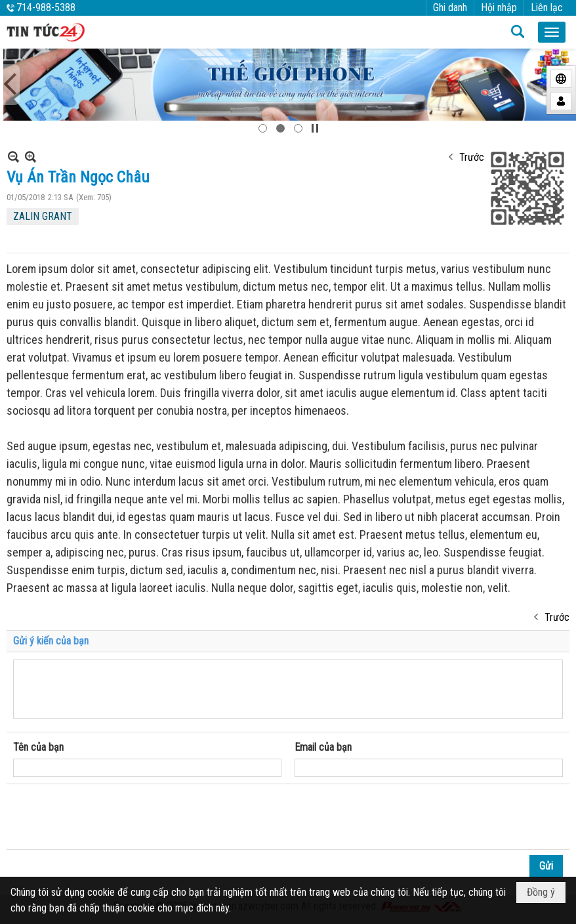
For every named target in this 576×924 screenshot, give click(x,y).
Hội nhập (499, 8)
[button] (552, 32)
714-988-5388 (46, 8)
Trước (472, 157)
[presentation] (113, 817)
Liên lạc (547, 8)
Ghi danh (450, 8)
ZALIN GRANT (43, 216)
